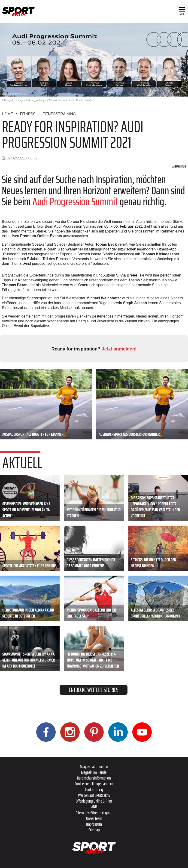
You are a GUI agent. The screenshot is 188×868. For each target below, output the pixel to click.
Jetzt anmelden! (119, 349)
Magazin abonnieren (94, 766)
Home (7, 114)
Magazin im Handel (94, 772)
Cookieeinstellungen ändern (94, 784)
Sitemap (94, 830)
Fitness (28, 114)
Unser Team (94, 818)
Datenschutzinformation (94, 778)
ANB (94, 807)
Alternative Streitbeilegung (94, 812)
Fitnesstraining (59, 114)
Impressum (94, 824)
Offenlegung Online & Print (94, 801)
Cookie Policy (94, 789)
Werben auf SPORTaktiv (94, 795)
